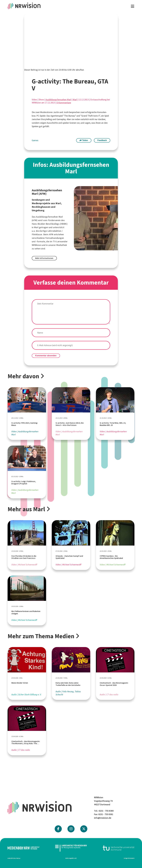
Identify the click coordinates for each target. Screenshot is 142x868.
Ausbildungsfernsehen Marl (58, 100)
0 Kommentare (64, 103)
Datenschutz (14, 858)
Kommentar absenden (46, 356)
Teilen (84, 140)
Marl (75, 100)
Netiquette (71, 858)
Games (35, 140)
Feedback (102, 140)
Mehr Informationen (44, 258)
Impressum (129, 858)
